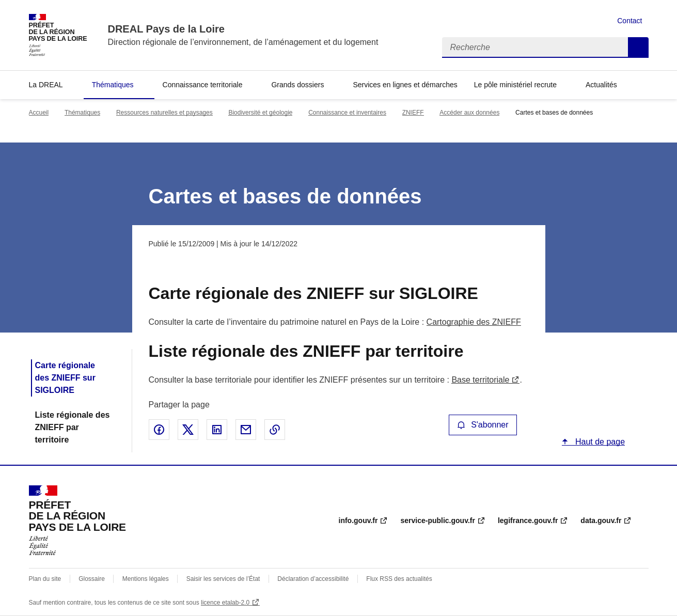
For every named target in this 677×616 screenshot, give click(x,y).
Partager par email (246, 430)
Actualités (601, 85)
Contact (629, 21)
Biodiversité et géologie (260, 113)
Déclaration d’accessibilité (313, 579)
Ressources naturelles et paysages (164, 113)
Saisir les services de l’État (223, 579)
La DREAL (46, 85)
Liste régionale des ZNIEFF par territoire (73, 427)
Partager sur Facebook (159, 430)
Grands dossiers (297, 85)
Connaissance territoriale (203, 85)
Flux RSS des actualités (399, 579)
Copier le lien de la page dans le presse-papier (275, 430)
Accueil (39, 113)
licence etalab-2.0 (225, 603)
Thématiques (113, 85)
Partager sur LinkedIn (217, 430)
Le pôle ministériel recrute (515, 85)
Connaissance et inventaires (347, 113)
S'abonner (483, 425)
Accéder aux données (469, 113)
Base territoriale (480, 380)
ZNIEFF (413, 113)
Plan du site (45, 579)
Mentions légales (146, 579)
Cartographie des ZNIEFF (474, 322)
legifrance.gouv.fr (528, 520)
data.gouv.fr (601, 520)
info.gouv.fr (358, 520)
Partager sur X (188, 430)
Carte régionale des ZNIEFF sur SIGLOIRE (65, 378)
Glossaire (92, 579)
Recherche (638, 48)
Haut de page (599, 442)
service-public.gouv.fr (437, 520)
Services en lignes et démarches (405, 85)
